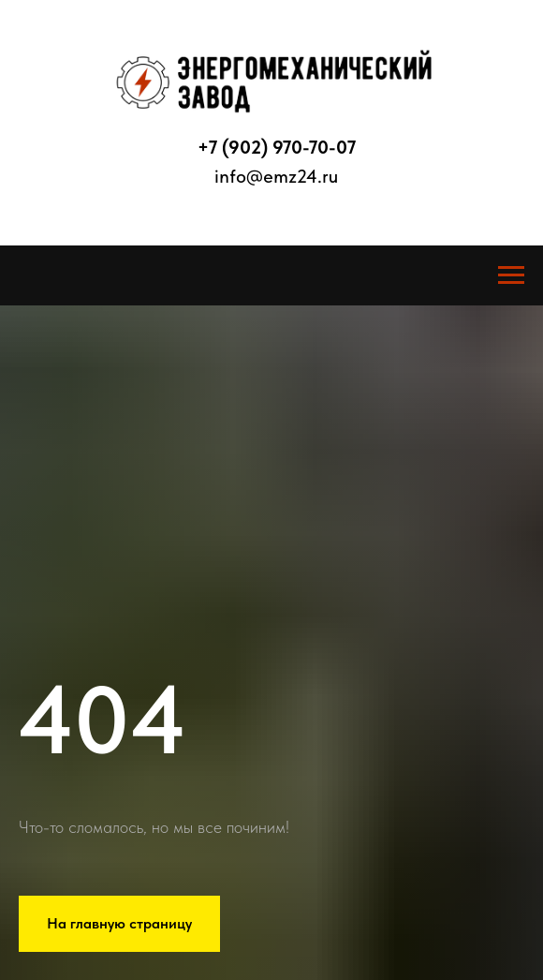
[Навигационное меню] (511, 275)
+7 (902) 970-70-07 (277, 147)
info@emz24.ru (276, 176)
